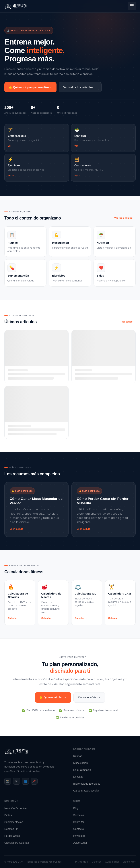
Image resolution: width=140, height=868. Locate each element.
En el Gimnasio (82, 770)
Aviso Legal (80, 843)
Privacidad (79, 836)
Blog (76, 808)
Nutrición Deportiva (15, 808)
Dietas (8, 815)
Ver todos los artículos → (80, 87)
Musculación (81, 763)
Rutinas (78, 756)
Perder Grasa (12, 836)
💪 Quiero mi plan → (53, 697)
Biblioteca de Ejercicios (87, 784)
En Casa (78, 777)
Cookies (97, 862)
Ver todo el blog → (125, 218)
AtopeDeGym (15, 862)
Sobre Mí (79, 822)
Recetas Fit (11, 829)
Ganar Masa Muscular (86, 791)
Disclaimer (129, 862)
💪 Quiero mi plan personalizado (30, 87)
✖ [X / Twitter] (16, 781)
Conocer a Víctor (89, 697)
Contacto (78, 829)
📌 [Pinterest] (34, 781)
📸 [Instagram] (8, 781)
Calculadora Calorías (17, 843)
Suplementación (14, 822)
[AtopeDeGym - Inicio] (16, 758)
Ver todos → (129, 322)
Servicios (79, 815)
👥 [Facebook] (25, 781)
